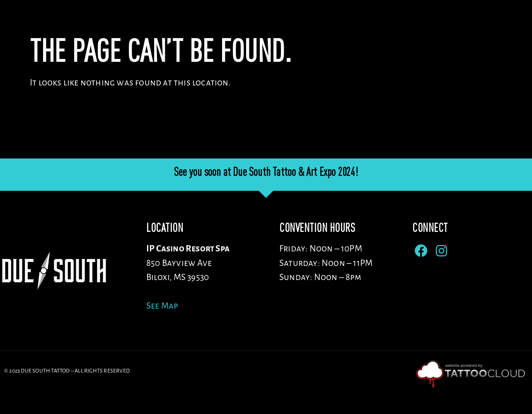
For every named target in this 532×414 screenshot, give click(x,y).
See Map (162, 327)
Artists (355, 25)
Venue (301, 25)
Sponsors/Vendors (431, 25)
